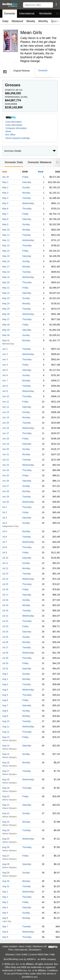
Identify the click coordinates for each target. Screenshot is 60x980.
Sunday (26, 187)
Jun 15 (6, 423)
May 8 (5, 219)
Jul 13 (5, 574)
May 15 (6, 256)
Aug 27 (6, 856)
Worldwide (45, 14)
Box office (10, 135)
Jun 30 (6, 502)
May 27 (6, 319)
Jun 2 (5, 354)
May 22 (6, 293)
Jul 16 (5, 589)
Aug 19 (6, 788)
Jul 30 (5, 663)
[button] (56, 4)
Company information (16, 128)
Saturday (27, 182)
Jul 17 (5, 595)
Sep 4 (5, 907)
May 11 (6, 235)
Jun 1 (5, 349)
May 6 (5, 209)
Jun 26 (6, 481)
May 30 (6, 335)
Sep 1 (5, 892)
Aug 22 (6, 813)
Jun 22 (6, 460)
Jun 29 (6, 497)
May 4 (5, 198)
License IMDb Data (39, 954)
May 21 (6, 288)
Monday (26, 193)
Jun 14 (6, 417)
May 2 (5, 187)
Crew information (14, 125)
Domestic (10, 14)
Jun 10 (6, 396)
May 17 (6, 267)
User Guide (22, 954)
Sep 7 (5, 926)
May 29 (6, 330)
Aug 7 (5, 705)
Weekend (17, 21)
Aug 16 (6, 762)
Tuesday (26, 198)
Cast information (14, 122)
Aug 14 (6, 746)
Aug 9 (5, 716)
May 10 (6, 230)
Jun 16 (6, 428)
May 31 (6, 340)
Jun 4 (5, 365)
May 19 (6, 277)
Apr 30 (6, 177)
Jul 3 (5, 518)
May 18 (6, 272)
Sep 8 (5, 932)
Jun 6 (5, 375)
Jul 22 (5, 621)
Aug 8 (5, 711)
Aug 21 (6, 805)
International (27, 14)
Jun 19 (6, 444)
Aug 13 (6, 737)
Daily (5, 21)
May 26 (6, 314)
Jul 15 (5, 584)
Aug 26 (6, 847)
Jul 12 (5, 568)
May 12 (6, 240)
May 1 (5, 182)
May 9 (5, 224)
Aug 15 (6, 754)
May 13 (6, 245)
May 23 (6, 298)
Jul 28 (5, 653)
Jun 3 (5, 359)
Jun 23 (6, 465)
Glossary (10, 954)
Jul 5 (5, 531)
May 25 (6, 309)
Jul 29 (5, 658)
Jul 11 (5, 563)
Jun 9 (5, 391)
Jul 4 (5, 523)
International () (16, 97)
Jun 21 (6, 454)
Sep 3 (5, 902)
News (8, 131)
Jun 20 (6, 449)
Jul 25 (5, 637)
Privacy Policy (22, 974)
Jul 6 (5, 537)
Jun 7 (5, 381)
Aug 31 (6, 886)
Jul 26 (5, 642)
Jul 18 (5, 600)
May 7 (5, 214)
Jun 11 (6, 402)
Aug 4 (5, 690)
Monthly (43, 21)
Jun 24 (6, 470)
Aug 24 (6, 830)
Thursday (27, 209)
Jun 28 (6, 491)
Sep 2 (5, 897)
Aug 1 (5, 674)
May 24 (6, 303)
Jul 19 (5, 605)
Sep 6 (5, 918)
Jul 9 (5, 552)
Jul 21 (5, 616)
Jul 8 (5, 547)
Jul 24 (5, 632)
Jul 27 (5, 647)
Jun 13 (6, 412)
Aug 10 (6, 721)
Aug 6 (5, 700)
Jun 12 (6, 407)
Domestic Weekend (39, 162)
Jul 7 (5, 542)
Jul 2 (5, 512)
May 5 (5, 203)
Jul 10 (5, 558)
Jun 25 (6, 475)
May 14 (6, 251)
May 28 (6, 325)
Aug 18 (6, 779)
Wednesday (28, 203)
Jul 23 (5, 626)
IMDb (43, 959)
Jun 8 (5, 386)
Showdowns (35, 950)
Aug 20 (6, 796)
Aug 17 (6, 771)
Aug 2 (5, 679)
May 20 (6, 282)
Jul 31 (5, 669)
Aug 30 (6, 881)
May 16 (6, 261)
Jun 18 (6, 439)
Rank (41, 172)
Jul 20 (5, 611)
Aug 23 (6, 822)
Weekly (31, 21)
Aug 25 (6, 839)
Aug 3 (5, 684)
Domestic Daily (14, 162)
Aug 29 (6, 873)
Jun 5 (5, 370)
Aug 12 (6, 732)
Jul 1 (5, 507)
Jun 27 (6, 486)
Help (52, 954)
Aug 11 (6, 727)
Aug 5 (5, 695)
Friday (25, 177)
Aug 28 (6, 864)
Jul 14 (5, 579)
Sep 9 (5, 937)
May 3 (5, 193)
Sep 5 (5, 913)
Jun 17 (6, 433)
